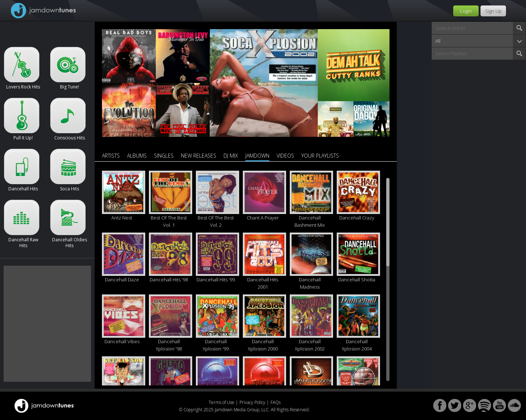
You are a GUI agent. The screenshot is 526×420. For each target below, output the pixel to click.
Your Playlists (320, 156)
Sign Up (493, 11)
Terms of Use (222, 402)
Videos (285, 156)
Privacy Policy (252, 402)
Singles (164, 156)
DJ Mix (231, 156)
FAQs (276, 402)
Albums (137, 156)
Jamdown (257, 156)
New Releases (199, 156)
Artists (111, 156)
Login (466, 11)
